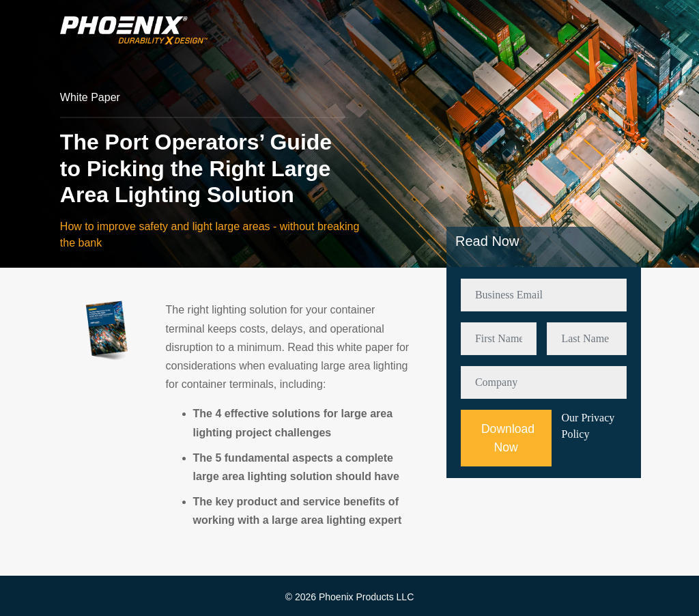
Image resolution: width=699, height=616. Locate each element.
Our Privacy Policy (588, 426)
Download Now (508, 438)
